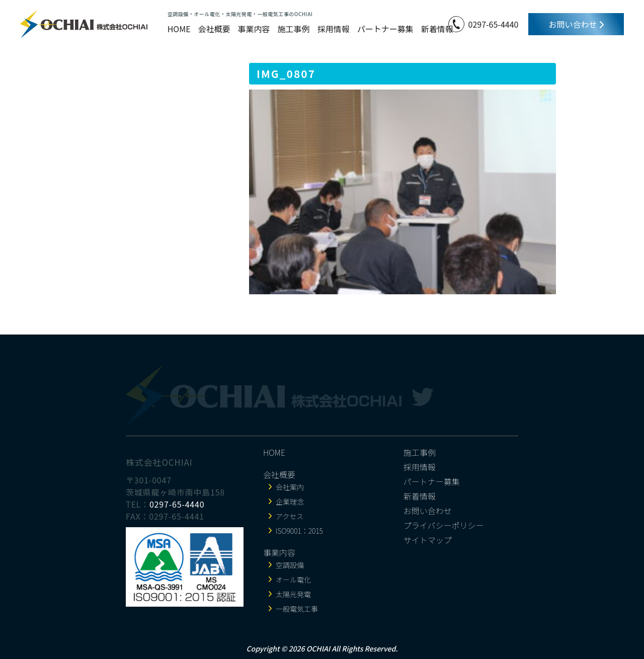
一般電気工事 (297, 609)
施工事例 (294, 29)
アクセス (290, 516)
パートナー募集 (385, 29)
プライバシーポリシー (444, 525)
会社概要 (214, 29)
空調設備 (290, 565)
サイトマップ (428, 540)
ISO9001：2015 (299, 531)
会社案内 (290, 487)
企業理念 (290, 502)
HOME (179, 29)
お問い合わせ (576, 24)
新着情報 (437, 29)
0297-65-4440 (494, 24)
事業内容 (254, 29)
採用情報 (334, 29)
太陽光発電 (293, 594)
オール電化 (293, 580)
